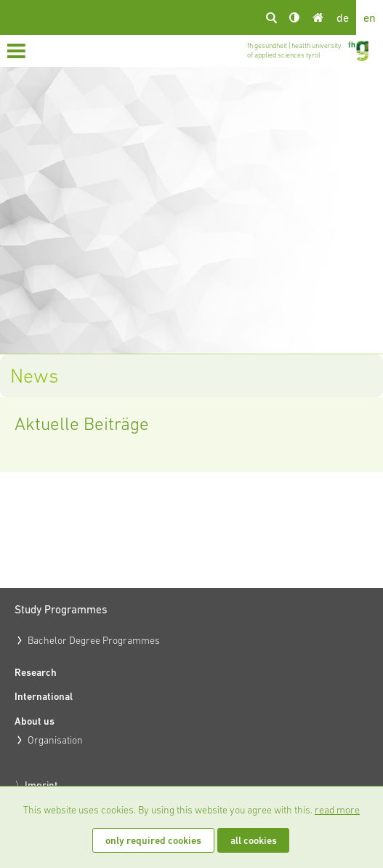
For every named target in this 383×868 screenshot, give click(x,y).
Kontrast (294, 17)
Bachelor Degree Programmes (94, 640)
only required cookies (153, 840)
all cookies (254, 840)
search (271, 17)
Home (318, 17)
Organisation (55, 740)
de (343, 17)
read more (337, 810)
